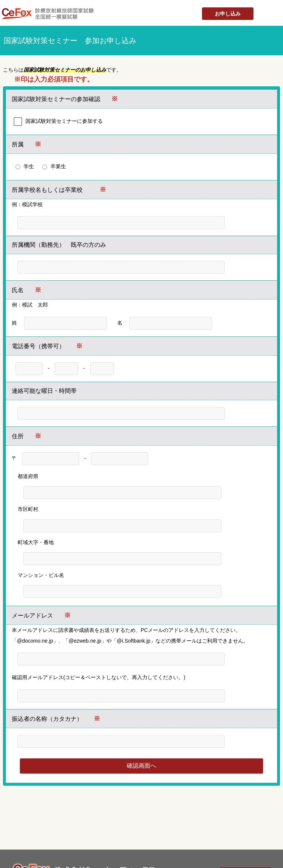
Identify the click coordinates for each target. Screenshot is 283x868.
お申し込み (228, 14)
